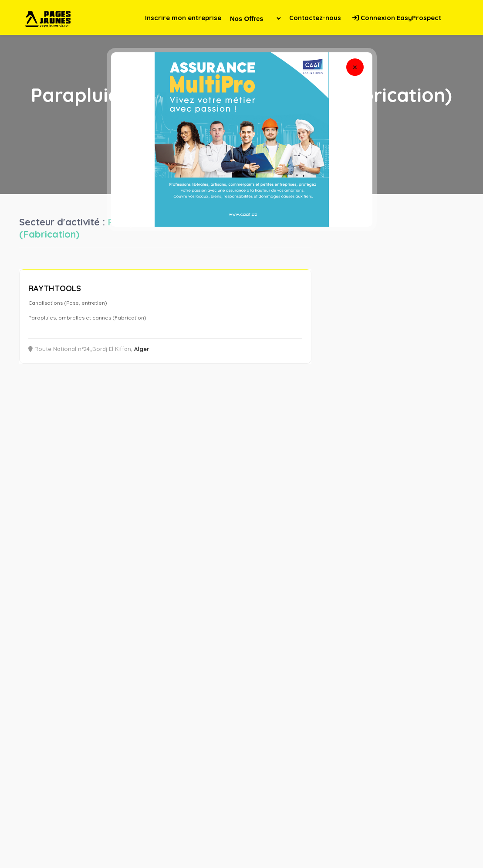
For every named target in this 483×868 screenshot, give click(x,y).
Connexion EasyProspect (397, 18)
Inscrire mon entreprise (183, 18)
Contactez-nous (315, 18)
